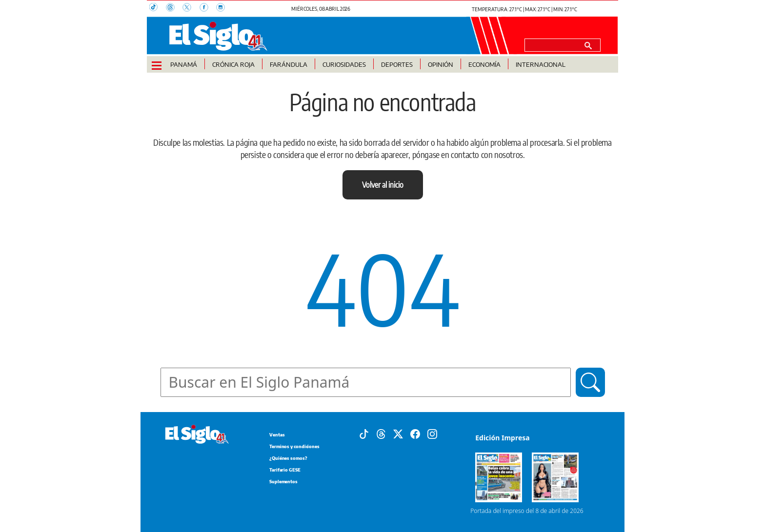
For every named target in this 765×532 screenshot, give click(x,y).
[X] (398, 433)
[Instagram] (432, 433)
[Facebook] (415, 433)
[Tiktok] (364, 433)
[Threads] (381, 433)
